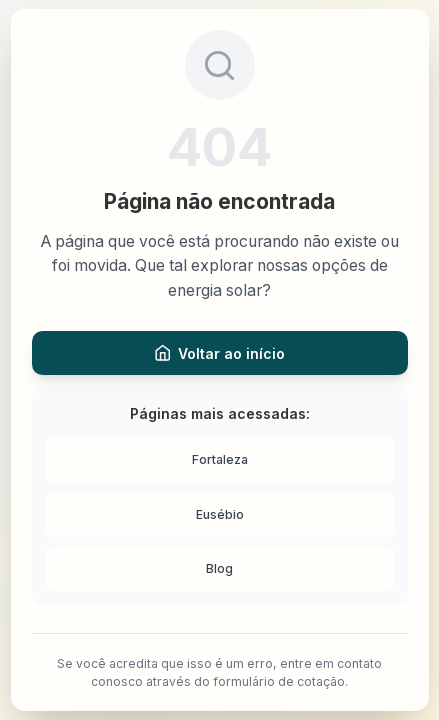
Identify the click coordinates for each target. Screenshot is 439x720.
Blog (219, 568)
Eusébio (220, 514)
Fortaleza (220, 459)
